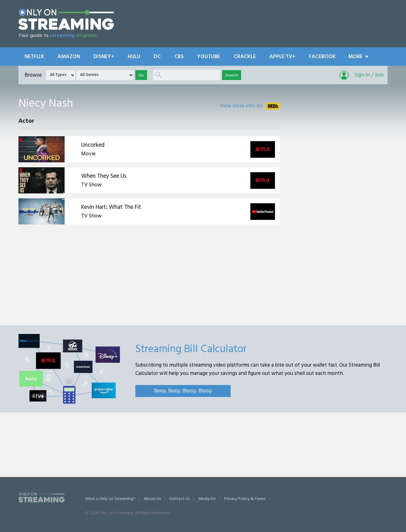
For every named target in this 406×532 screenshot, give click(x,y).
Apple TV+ (282, 57)
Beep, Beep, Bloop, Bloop (183, 391)
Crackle (245, 57)
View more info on (241, 106)
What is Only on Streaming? (110, 499)
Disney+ (104, 57)
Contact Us (179, 499)
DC (157, 57)
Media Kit (207, 499)
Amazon (69, 57)
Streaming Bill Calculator (191, 349)
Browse (33, 75)
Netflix (34, 57)
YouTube (209, 57)
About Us (152, 499)
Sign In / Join (369, 75)
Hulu (134, 57)
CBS (179, 57)
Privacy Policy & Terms (245, 499)
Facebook (322, 57)
